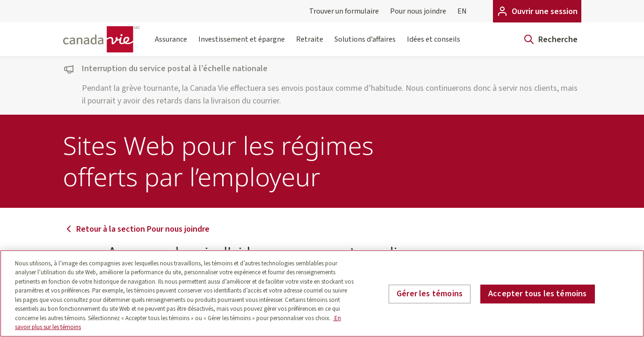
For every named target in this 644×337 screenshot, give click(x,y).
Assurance (171, 45)
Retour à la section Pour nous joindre (136, 229)
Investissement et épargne (242, 45)
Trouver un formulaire (344, 11)
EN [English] (462, 11)
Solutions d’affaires (365, 45)
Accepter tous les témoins (538, 294)
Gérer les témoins (430, 294)
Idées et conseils (434, 45)
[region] (322, 293)
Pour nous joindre (418, 11)
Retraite (310, 45)
